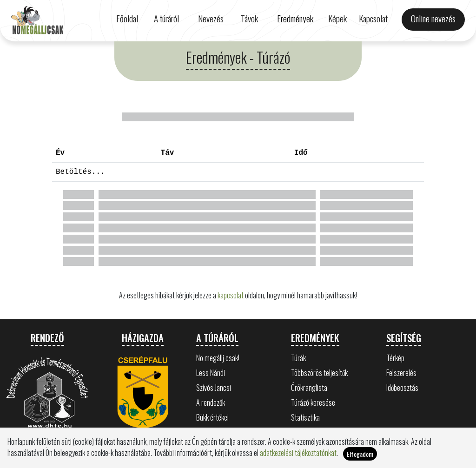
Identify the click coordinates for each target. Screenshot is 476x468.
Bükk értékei (212, 417)
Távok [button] (249, 18)
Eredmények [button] (295, 18)
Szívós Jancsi (214, 388)
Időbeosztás (402, 388)
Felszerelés (401, 373)
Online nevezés (433, 18)
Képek (337, 18)
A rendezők (211, 402)
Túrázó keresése (313, 402)
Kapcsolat (373, 18)
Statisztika (305, 417)
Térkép (395, 358)
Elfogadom (360, 454)
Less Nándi (211, 373)
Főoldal (127, 18)
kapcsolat (231, 295)
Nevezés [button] (211, 18)
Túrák (298, 358)
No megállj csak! (218, 358)
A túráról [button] (166, 18)
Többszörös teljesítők (319, 373)
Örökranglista (309, 388)
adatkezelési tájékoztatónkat (298, 453)
